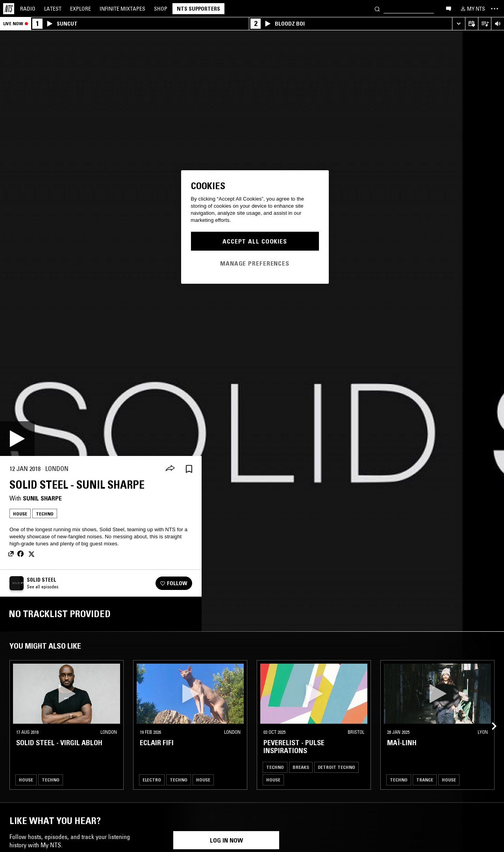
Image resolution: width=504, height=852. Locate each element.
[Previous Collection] (489, 717)
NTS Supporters (198, 9)
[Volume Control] (498, 24)
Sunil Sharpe (42, 498)
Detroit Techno (336, 767)
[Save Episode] (189, 469)
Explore (81, 9)
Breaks (301, 767)
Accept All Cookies (255, 241)
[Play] (17, 439)
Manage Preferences (255, 263)
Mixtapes (122, 9)
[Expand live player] (459, 24)
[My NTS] (472, 9)
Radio (28, 9)
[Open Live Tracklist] (485, 24)
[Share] (170, 469)
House (20, 514)
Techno (45, 514)
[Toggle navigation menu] (495, 9)
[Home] (9, 9)
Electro (152, 780)
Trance (425, 780)
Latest (53, 9)
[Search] (377, 8)
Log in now (226, 840)
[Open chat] (448, 8)
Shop (161, 9)
